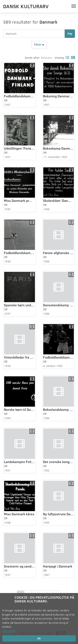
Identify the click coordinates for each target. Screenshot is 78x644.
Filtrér (39, 45)
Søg (70, 33)
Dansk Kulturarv (26, 6)
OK (39, 638)
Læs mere (9, 631)
